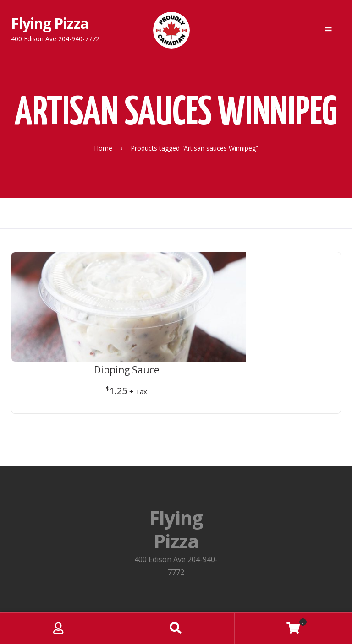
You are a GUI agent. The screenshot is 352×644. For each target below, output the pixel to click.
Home (103, 148)
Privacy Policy (176, 539)
